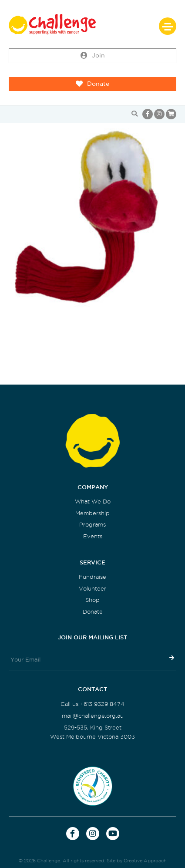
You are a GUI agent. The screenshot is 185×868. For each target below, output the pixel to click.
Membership (92, 513)
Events (93, 536)
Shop (92, 600)
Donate (92, 84)
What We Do (93, 502)
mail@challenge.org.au (93, 716)
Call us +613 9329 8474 (92, 704)
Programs (92, 525)
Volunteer (92, 589)
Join (93, 56)
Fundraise (92, 577)
